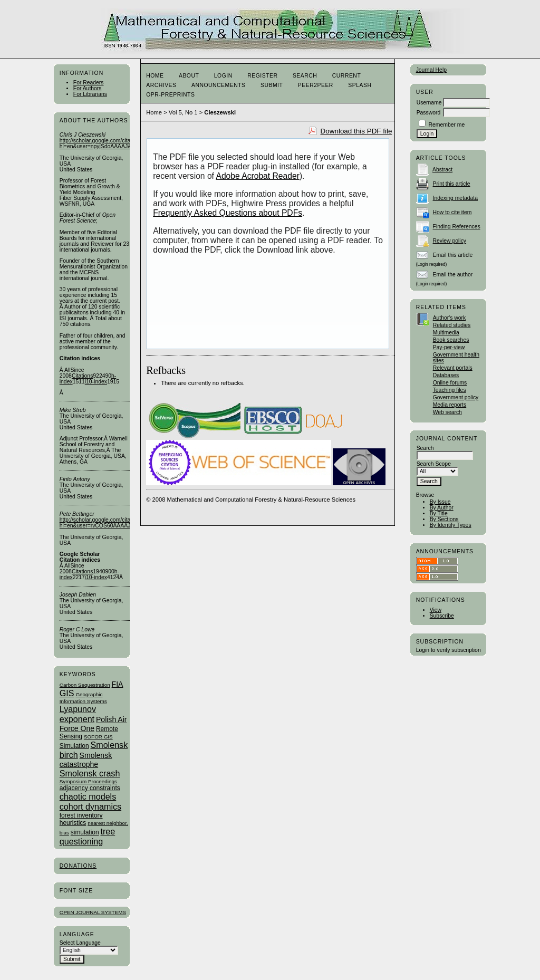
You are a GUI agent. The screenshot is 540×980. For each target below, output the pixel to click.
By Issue (440, 502)
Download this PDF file (356, 131)
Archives (161, 85)
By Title (439, 513)
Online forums (450, 383)
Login (223, 76)
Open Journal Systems (93, 912)
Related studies (452, 325)
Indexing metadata (456, 198)
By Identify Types (451, 525)
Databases (446, 375)
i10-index (96, 382)
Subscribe (442, 616)
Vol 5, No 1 (183, 112)
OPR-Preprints (170, 95)
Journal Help (431, 70)
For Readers (89, 83)
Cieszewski (220, 112)
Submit (272, 85)
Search (305, 76)
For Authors (88, 88)
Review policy (450, 241)
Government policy (456, 397)
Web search (447, 412)
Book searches (451, 340)
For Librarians (90, 94)
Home (155, 76)
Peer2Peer (316, 85)
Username (429, 103)
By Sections (444, 519)
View (436, 610)
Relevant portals (453, 368)
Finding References (457, 227)
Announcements (219, 85)
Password (429, 113)
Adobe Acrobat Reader (257, 176)
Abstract (442, 170)
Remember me (447, 125)
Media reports (450, 405)
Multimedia (446, 333)
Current (346, 76)
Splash (360, 85)
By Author (442, 508)
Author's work (450, 318)
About (189, 76)
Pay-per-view (449, 347)
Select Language (80, 943)
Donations (78, 866)
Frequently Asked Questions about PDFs (228, 213)
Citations (82, 376)
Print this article (452, 184)
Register (262, 76)
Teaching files (450, 390)
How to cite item (452, 212)
